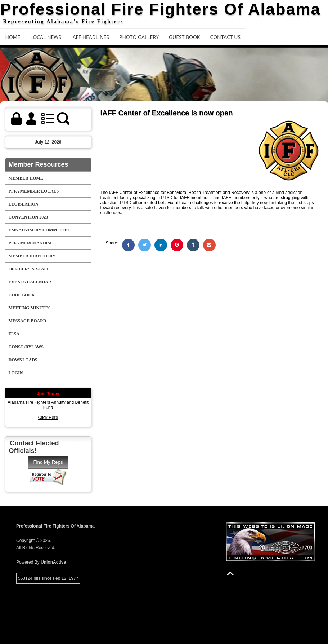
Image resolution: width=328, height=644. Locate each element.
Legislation (24, 204)
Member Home (26, 178)
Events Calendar (30, 282)
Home (13, 37)
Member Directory (32, 256)
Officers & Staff (29, 269)
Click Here (48, 418)
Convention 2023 (28, 217)
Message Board (28, 321)
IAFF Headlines (90, 37)
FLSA (14, 334)
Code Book (22, 295)
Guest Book (185, 37)
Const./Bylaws (26, 347)
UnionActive (53, 562)
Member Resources (39, 164)
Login (16, 373)
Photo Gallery (139, 37)
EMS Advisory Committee (40, 230)
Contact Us (225, 37)
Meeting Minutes (30, 308)
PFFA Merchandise (31, 243)
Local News (46, 37)
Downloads (23, 360)
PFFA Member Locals (34, 191)
